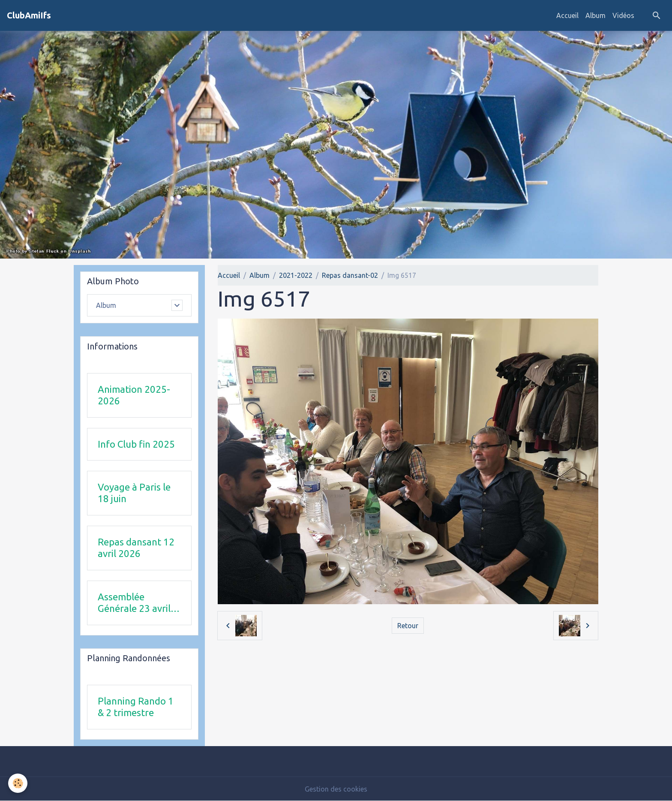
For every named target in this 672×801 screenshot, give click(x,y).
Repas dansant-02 (350, 275)
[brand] (29, 15)
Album (595, 15)
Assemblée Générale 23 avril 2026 (134, 603)
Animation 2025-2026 (134, 395)
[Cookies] (18, 783)
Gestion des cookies (336, 789)
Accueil (567, 15)
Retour (408, 626)
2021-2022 (296, 275)
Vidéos (623, 15)
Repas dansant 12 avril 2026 (136, 548)
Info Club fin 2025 (136, 444)
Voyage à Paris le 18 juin (134, 493)
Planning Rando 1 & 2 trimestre (136, 707)
